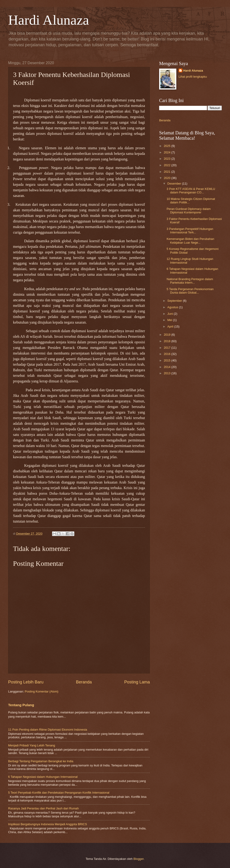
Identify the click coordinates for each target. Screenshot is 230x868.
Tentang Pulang (21, 705)
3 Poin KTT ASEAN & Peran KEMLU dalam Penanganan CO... (191, 191)
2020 (168, 178)
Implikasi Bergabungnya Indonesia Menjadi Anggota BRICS (48, 824)
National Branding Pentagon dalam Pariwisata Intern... (190, 281)
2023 (168, 159)
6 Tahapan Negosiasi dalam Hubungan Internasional (43, 777)
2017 (168, 348)
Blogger (138, 859)
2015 (168, 360)
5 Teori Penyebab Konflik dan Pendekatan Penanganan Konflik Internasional (59, 793)
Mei (170, 320)
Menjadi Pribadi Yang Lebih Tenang (32, 745)
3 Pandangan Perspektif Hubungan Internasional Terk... (190, 231)
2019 (168, 335)
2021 (168, 172)
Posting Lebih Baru (26, 682)
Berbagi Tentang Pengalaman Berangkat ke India (41, 761)
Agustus (173, 307)
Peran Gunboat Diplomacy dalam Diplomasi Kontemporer (189, 211)
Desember (175, 184)
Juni (170, 314)
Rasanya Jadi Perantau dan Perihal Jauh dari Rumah (43, 808)
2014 (168, 367)
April (171, 326)
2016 (168, 354)
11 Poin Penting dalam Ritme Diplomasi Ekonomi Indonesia (48, 730)
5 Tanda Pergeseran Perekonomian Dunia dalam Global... (190, 291)
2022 (168, 165)
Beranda (84, 682)
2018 (168, 341)
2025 (168, 146)
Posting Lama (137, 682)
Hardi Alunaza (49, 20)
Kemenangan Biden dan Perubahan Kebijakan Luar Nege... (190, 241)
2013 (168, 373)
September (175, 301)
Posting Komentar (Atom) (42, 691)
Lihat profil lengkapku (193, 77)
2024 (168, 152)
